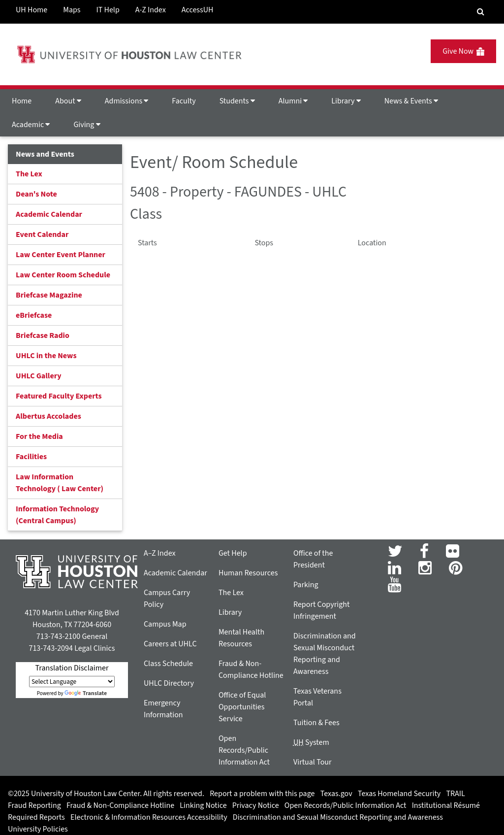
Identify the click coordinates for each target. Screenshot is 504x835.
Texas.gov (336, 794)
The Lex (29, 174)
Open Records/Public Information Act (244, 750)
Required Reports (36, 817)
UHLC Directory (169, 683)
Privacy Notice (256, 805)
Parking (306, 585)
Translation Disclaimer (72, 668)
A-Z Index (151, 10)
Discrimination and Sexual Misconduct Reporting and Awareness (338, 817)
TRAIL (456, 794)
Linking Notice (203, 805)
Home (22, 101)
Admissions (126, 101)
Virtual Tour (313, 762)
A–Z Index (160, 553)
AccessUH (198, 10)
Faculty (184, 101)
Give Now (463, 51)
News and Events (45, 154)
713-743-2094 (50, 648)
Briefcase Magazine (49, 295)
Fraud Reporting (34, 805)
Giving (87, 125)
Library (346, 101)
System (311, 742)
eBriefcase (34, 315)
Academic (31, 125)
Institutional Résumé (446, 805)
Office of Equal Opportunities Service (242, 707)
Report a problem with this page (262, 794)
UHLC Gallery (39, 376)
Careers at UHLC (170, 644)
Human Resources (248, 573)
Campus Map (165, 624)
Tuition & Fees (316, 723)
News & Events (411, 101)
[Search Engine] (481, 12)
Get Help (233, 553)
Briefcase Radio (43, 335)
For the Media (39, 436)
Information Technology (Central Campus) (57, 515)
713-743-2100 (58, 636)
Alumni (293, 101)
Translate (86, 693)
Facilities (31, 457)
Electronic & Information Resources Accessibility (149, 817)
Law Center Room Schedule (63, 275)
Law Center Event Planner (61, 255)
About (68, 101)
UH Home (31, 10)
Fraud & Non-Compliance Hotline (120, 805)
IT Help (108, 10)
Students (237, 101)
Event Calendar (42, 234)
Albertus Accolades (48, 416)
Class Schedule (168, 664)
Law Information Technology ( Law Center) (60, 483)
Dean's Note (36, 194)
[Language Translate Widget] (72, 682)
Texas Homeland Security (399, 794)
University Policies (38, 829)
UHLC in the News (46, 356)
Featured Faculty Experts (59, 396)
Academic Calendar (49, 214)
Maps (72, 10)
